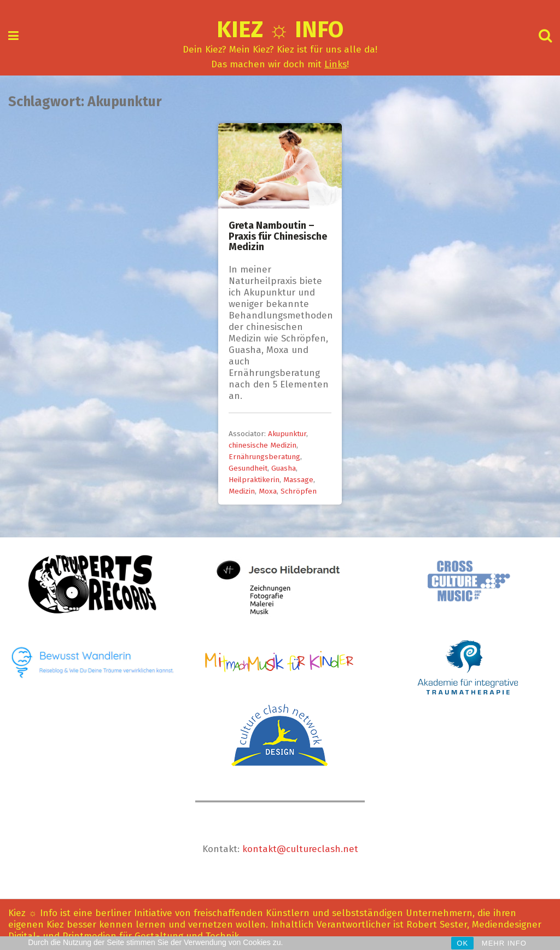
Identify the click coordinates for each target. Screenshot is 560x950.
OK (462, 943)
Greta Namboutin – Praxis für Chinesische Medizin (278, 236)
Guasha (284, 468)
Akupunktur (287, 434)
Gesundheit (248, 468)
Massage (298, 480)
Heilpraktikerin (254, 480)
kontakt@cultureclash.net (300, 849)
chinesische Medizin (262, 445)
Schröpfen (299, 491)
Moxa (268, 491)
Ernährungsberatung (264, 457)
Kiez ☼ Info (280, 30)
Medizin (242, 491)
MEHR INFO (504, 943)
